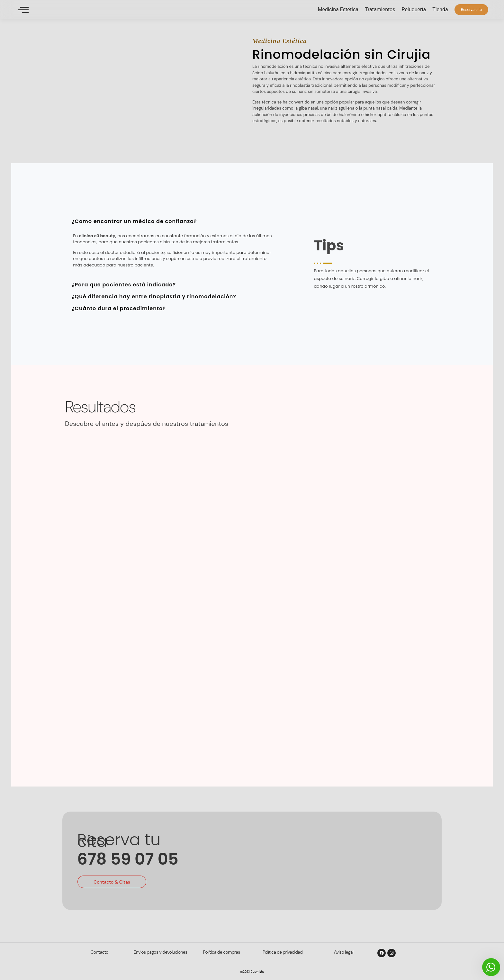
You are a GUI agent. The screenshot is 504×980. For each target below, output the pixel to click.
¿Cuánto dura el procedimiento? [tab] (119, 308)
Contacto (99, 952)
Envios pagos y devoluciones (161, 952)
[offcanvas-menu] (23, 10)
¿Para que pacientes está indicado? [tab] (124, 285)
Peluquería (414, 9)
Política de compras (222, 952)
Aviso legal (344, 952)
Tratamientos (380, 9)
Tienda (440, 9)
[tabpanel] (174, 252)
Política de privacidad (283, 952)
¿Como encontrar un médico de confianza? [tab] (134, 221)
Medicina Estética (338, 9)
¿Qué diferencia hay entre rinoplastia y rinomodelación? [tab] (154, 297)
